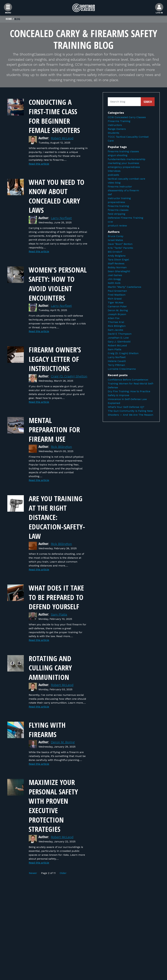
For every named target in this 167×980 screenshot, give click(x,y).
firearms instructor (120, 187)
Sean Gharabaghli (119, 272)
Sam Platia (59, 638)
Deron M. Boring (64, 766)
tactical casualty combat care (126, 179)
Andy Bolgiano (117, 256)
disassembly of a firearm (123, 191)
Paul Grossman (117, 291)
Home (9, 19)
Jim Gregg (114, 279)
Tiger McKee (116, 303)
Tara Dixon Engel (118, 260)
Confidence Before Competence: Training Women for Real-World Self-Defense (131, 384)
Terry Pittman (116, 365)
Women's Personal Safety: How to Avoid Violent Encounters (57, 288)
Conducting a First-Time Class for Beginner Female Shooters (57, 116)
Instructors (115, 125)
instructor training (119, 198)
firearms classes (118, 210)
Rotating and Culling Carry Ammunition (52, 691)
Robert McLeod (63, 138)
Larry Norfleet (62, 218)
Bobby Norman (117, 268)
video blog (114, 183)
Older (63, 897)
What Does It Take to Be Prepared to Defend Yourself (56, 616)
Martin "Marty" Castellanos (125, 287)
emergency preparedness (124, 167)
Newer (33, 897)
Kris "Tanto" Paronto (120, 248)
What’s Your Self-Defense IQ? (126, 407)
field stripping (117, 214)
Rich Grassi (115, 299)
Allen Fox (114, 318)
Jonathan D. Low (118, 338)
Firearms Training (119, 121)
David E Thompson (120, 334)
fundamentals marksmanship (127, 159)
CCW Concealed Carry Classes (127, 118)
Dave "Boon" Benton (120, 244)
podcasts (113, 175)
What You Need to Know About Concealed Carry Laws (57, 196)
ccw (110, 222)
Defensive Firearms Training (125, 218)
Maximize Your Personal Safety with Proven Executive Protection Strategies (56, 829)
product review (117, 226)
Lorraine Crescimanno (122, 369)
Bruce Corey (116, 236)
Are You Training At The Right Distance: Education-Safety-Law (58, 531)
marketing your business (123, 163)
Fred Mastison (117, 295)
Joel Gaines (115, 276)
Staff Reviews (116, 264)
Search (148, 102)
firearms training (118, 206)
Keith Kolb (114, 283)
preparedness (116, 202)
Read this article (39, 164)
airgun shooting (118, 155)
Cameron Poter (117, 307)
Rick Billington (62, 461)
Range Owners (117, 129)
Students (114, 133)
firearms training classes (123, 152)
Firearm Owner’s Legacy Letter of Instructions (57, 368)
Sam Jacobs (115, 330)
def (110, 194)
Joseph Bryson (117, 315)
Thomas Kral (116, 322)
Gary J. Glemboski (119, 342)
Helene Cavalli (117, 361)
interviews (114, 171)
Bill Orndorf (115, 252)
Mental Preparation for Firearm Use (57, 444)
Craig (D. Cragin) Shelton (123, 354)
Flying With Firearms (49, 753)
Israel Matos (115, 240)
